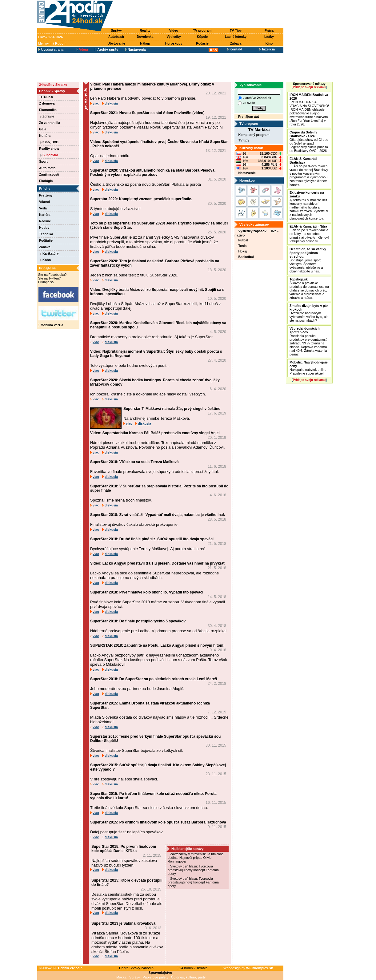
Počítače (46, 240)
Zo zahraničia (50, 123)
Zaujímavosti (49, 174)
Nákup (145, 43)
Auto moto (47, 168)
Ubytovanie (116, 43)
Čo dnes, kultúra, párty (188, 977)
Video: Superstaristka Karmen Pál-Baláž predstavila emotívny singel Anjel (155, 433)
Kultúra (45, 136)
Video (174, 30)
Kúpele (202, 37)
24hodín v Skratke (53, 85)
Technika (46, 234)
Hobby (44, 228)
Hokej (241, 251)
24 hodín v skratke (192, 968)
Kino (269, 43)
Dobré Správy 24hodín (135, 968)
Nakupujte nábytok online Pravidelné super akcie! (309, 368)
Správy (116, 30)
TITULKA (46, 97)
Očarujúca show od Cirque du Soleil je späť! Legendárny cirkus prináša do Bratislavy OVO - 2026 (309, 141)
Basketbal (245, 257)
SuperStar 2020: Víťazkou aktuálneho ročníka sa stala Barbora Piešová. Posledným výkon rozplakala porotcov (153, 173)
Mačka (121, 977)
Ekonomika (48, 110)
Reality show (49, 149)
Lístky (269, 37)
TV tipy (242, 140)
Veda (43, 208)
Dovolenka (145, 37)
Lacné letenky (236, 37)
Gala (43, 129)
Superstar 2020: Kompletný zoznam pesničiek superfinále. (141, 199)
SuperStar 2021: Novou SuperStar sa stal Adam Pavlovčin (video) (147, 113)
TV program (202, 30)
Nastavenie (246, 173)
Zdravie (47, 116)
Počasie (202, 43)
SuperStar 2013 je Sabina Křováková (123, 923)
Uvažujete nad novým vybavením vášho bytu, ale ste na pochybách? (309, 313)
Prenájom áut (247, 117)
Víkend (44, 202)
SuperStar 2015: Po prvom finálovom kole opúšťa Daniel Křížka (124, 849)
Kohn (46, 260)
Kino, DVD (49, 142)
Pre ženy (46, 195)
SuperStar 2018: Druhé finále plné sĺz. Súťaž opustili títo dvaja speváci (152, 539)
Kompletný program (252, 135)
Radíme (45, 221)
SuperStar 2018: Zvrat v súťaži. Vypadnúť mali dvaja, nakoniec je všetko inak (158, 515)
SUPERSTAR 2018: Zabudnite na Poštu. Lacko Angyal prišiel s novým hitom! (157, 645)
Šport (43, 161)
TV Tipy (236, 30)
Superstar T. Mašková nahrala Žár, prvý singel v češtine (172, 409)
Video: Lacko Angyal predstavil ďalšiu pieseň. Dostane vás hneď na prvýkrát (157, 563)
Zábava (236, 43)
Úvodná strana (51, 50)
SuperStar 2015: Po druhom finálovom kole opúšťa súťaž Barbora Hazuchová (158, 822)
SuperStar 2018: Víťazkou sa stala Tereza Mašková (134, 462)
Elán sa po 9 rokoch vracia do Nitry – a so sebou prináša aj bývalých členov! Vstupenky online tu (309, 234)
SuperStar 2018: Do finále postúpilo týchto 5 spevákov (138, 621)
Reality (145, 30)
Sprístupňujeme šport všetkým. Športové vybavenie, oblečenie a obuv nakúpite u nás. (308, 260)
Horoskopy (174, 43)
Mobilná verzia (51, 325)
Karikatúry (50, 253)
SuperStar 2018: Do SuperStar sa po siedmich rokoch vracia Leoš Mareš (154, 679)
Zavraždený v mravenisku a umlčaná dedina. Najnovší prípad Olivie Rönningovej (196, 858)
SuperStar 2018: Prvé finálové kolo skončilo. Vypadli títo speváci (147, 592)
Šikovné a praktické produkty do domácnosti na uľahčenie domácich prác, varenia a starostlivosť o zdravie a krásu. (309, 288)
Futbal (242, 240)
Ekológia (46, 181)
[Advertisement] (200, 14)
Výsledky (174, 37)
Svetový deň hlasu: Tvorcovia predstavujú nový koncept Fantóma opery (193, 870)
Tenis (241, 246)
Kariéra (45, 215)
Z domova (47, 103)
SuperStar (49, 155)
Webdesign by (248, 968)
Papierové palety (156, 977)
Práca (269, 30)
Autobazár (116, 37)
